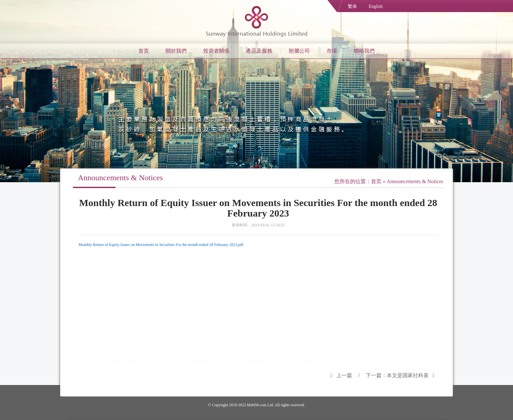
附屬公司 (299, 51)
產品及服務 (259, 51)
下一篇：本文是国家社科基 (402, 375)
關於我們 (176, 51)
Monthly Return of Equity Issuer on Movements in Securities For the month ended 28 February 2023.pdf (161, 245)
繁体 (352, 6)
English (376, 6)
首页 (144, 51)
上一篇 (339, 375)
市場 (332, 51)
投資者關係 (216, 51)
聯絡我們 (364, 51)
